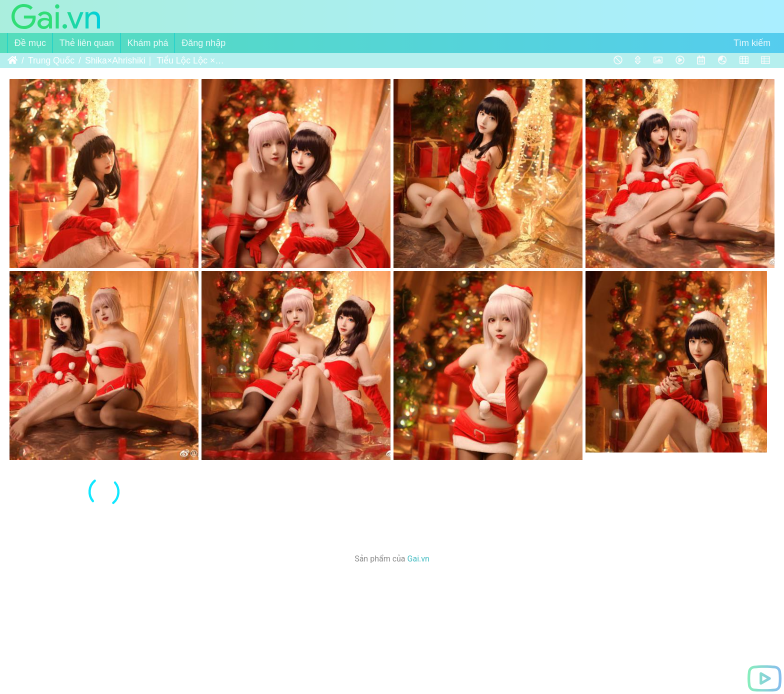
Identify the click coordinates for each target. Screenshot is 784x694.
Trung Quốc (51, 60)
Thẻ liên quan (87, 43)
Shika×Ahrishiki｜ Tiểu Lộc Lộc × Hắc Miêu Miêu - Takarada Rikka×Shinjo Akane (155, 60)
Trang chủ (12, 60)
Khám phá (148, 43)
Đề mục (30, 43)
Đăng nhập (203, 43)
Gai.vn (418, 559)
